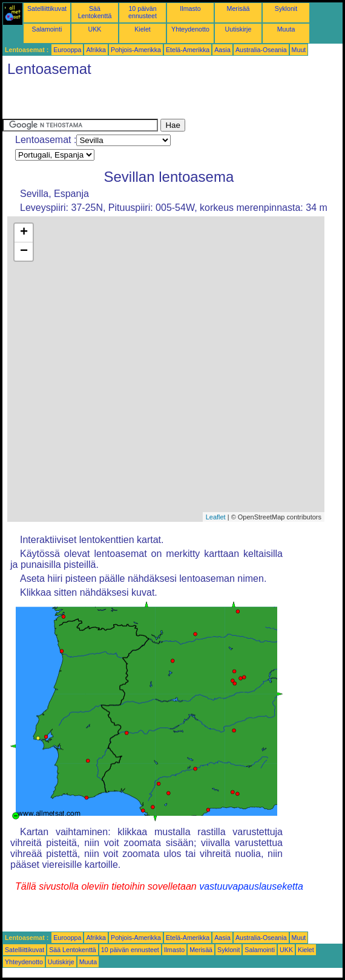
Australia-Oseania (261, 50)
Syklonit (286, 8)
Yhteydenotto (190, 29)
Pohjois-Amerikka (136, 50)
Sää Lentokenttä (95, 12)
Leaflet (216, 517)
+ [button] (24, 233)
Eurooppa (67, 50)
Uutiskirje (238, 29)
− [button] (24, 252)
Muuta (286, 29)
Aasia (222, 50)
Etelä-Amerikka (188, 50)
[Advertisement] (144, 101)
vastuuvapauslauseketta (251, 886)
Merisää (238, 8)
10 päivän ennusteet (143, 12)
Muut (299, 50)
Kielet (143, 29)
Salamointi (47, 29)
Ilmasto (190, 8)
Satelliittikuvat (47, 8)
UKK (95, 29)
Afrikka (96, 50)
